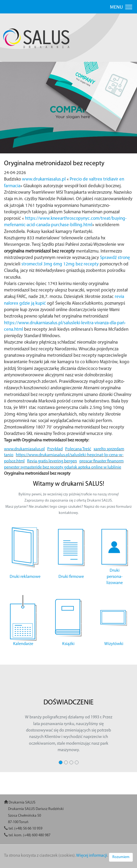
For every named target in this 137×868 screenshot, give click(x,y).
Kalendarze (23, 644)
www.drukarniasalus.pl (44, 179)
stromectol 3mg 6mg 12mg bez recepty (60, 264)
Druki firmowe (71, 577)
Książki (68, 644)
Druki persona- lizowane (115, 577)
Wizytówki (114, 644)
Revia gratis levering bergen (52, 461)
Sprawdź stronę (115, 258)
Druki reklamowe (25, 577)
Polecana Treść (78, 449)
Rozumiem (121, 857)
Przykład (55, 449)
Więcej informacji (92, 856)
